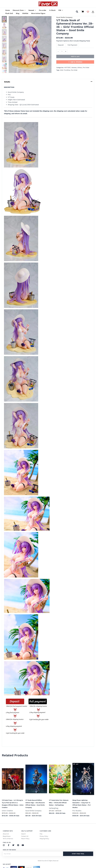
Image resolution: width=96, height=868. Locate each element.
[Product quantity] (62, 51)
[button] (24, 10)
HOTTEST (67, 68)
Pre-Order (74, 70)
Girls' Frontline (65, 70)
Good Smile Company (64, 17)
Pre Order (86, 68)
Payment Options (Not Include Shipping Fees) (73, 41)
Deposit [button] (61, 45)
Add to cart (75, 56)
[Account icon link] (93, 12)
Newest (74, 68)
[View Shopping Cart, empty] (83, 12)
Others (80, 68)
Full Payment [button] (72, 45)
